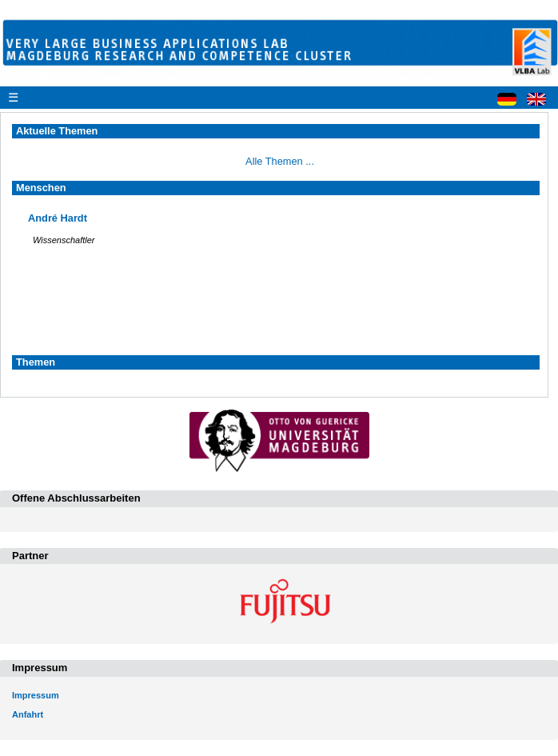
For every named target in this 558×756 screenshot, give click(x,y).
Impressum (36, 695)
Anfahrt (28, 714)
